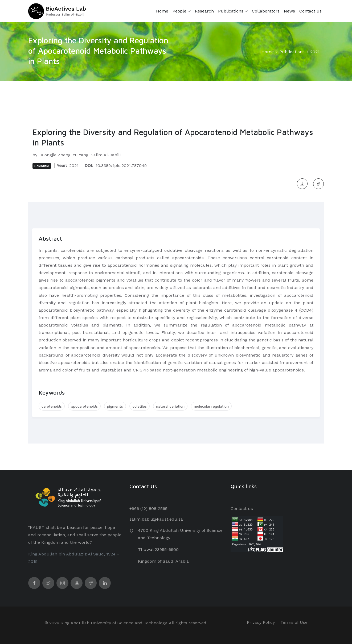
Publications (233, 11)
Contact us (310, 11)
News (289, 11)
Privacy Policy (261, 622)
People (182, 11)
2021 (315, 52)
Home (162, 11)
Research (204, 11)
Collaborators (266, 11)
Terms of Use (294, 622)
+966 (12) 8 (140, 509)
